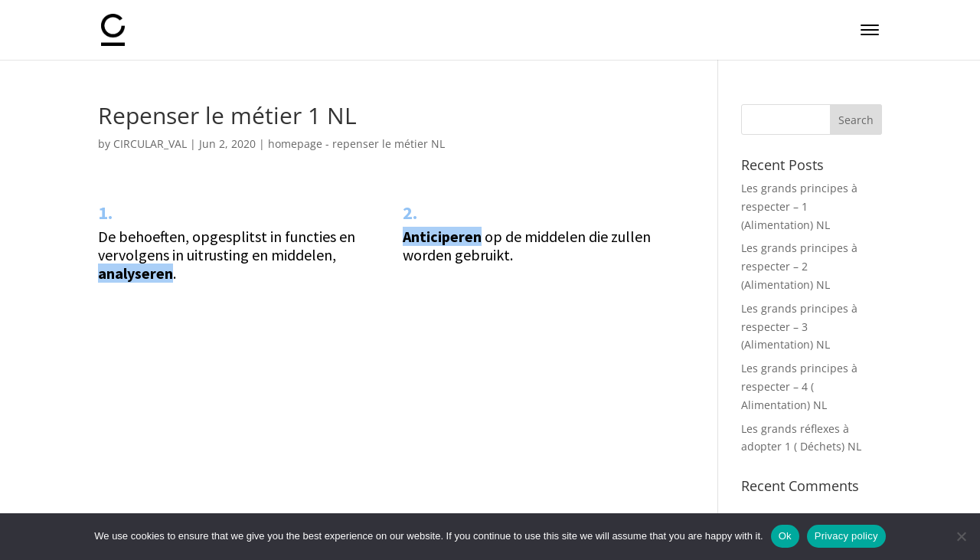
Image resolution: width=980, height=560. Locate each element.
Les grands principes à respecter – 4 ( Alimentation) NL (799, 386)
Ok (785, 536)
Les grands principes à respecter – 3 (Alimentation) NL (799, 327)
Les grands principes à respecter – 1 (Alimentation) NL (799, 206)
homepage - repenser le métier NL (356, 144)
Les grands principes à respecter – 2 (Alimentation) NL (799, 266)
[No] (961, 536)
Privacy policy (846, 536)
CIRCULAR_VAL (150, 144)
